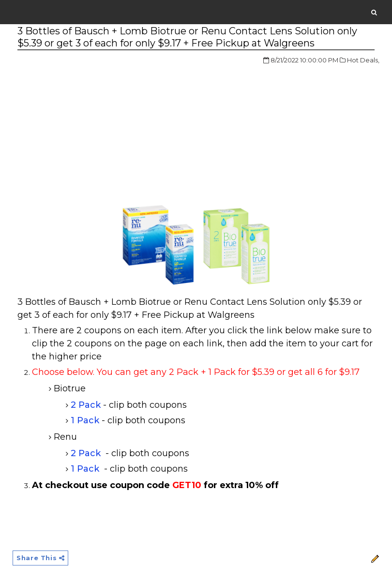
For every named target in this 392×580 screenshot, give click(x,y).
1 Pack (85, 420)
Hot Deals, (363, 60)
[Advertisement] (99, 128)
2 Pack (86, 405)
